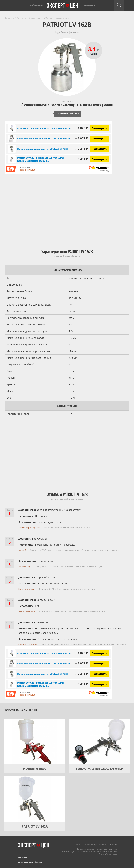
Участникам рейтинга (30, 862)
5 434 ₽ (81, 159)
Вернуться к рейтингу (67, 114)
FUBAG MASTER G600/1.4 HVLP (99, 769)
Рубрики (90, 5)
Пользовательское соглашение (91, 849)
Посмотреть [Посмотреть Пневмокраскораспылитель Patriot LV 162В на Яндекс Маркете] (99, 149)
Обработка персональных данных (101, 851)
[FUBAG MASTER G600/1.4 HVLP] (99, 741)
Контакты (112, 844)
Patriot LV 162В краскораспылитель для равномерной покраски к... (40, 159)
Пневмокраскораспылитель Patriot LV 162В (43, 149)
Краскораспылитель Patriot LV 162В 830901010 (44, 139)
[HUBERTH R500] (35, 741)
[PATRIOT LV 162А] (35, 799)
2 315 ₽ (81, 149)
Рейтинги (37, 5)
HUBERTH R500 (35, 769)
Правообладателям (108, 854)
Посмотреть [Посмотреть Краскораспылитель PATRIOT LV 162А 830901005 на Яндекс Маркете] (99, 128)
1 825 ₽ (81, 128)
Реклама (23, 857)
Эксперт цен (63, 6)
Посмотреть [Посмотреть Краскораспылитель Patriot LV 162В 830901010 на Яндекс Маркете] (99, 139)
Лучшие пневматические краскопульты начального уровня (67, 105)
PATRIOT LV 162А (35, 826)
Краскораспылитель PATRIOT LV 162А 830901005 (45, 128)
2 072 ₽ (81, 138)
